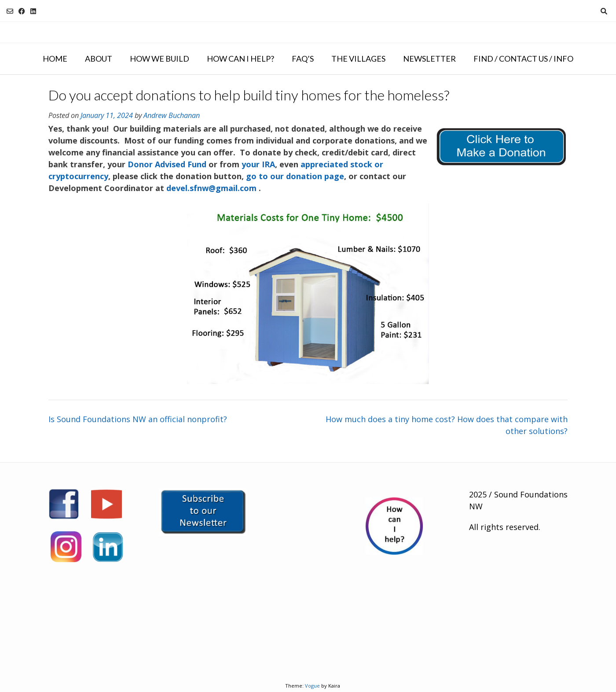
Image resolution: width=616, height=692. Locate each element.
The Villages (358, 59)
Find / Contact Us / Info (523, 59)
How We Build (159, 59)
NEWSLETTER (429, 59)
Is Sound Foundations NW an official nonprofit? (138, 419)
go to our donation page (295, 176)
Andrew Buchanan (172, 115)
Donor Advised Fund (167, 164)
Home (55, 59)
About (99, 59)
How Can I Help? (240, 59)
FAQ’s (303, 59)
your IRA (258, 164)
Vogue (312, 686)
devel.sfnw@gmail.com (211, 188)
